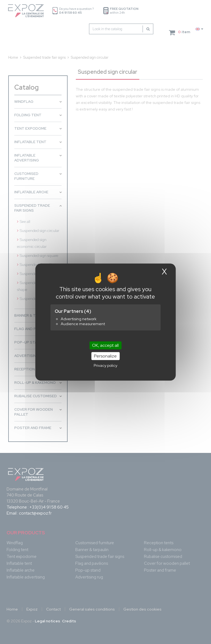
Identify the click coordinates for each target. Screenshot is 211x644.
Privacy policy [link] (105, 365)
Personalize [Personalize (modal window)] (105, 356)
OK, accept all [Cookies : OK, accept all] (105, 345)
